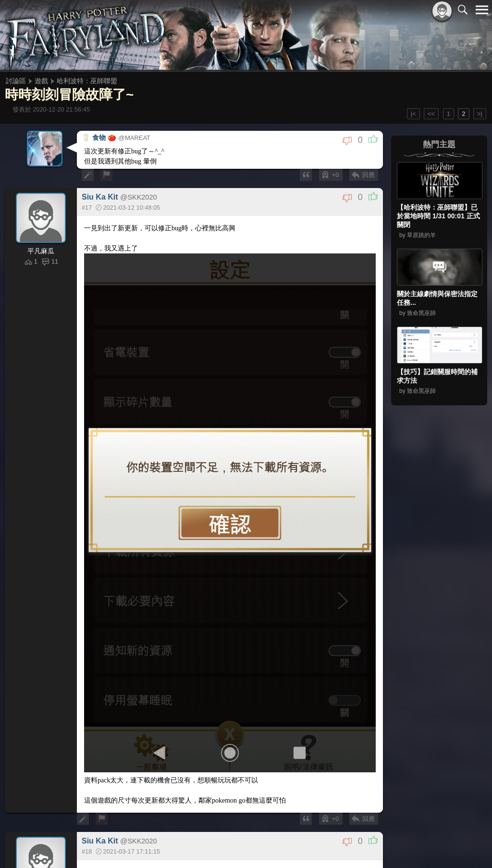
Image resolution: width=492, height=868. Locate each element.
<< (431, 114)
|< (413, 114)
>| (480, 114)
